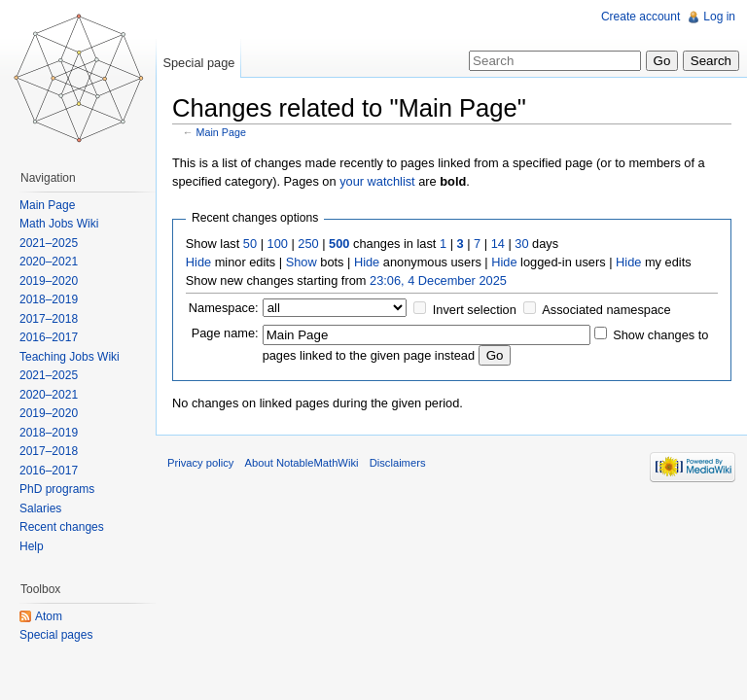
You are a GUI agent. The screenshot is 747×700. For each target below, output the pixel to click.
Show (302, 262)
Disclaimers (398, 463)
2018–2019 (49, 299)
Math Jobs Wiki (59, 224)
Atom (49, 616)
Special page (198, 63)
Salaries (40, 508)
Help (32, 546)
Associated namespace (606, 310)
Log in (719, 17)
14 (498, 244)
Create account (640, 17)
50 (250, 244)
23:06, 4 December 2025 (438, 280)
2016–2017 (49, 337)
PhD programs (57, 489)
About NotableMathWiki (302, 463)
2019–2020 (49, 281)
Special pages (56, 635)
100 (278, 244)
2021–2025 (49, 243)
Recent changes (62, 527)
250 (308, 244)
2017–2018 (49, 319)
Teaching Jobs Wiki (70, 357)
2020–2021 (49, 262)
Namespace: (224, 308)
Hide (198, 262)
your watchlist (377, 181)
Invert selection (475, 310)
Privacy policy (200, 463)
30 (521, 244)
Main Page (221, 132)
